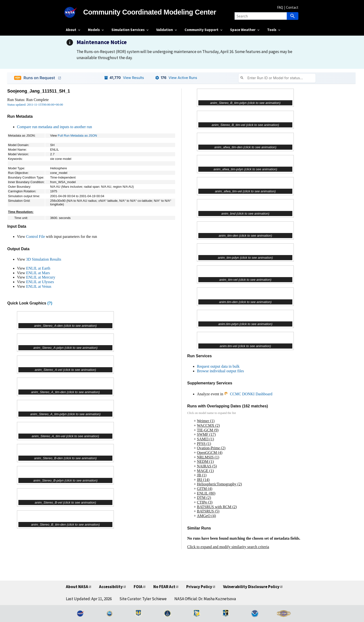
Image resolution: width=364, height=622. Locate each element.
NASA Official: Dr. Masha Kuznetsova (205, 599)
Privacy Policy (199, 587)
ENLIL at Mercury (41, 277)
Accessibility (111, 587)
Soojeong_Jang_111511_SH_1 (39, 91)
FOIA (138, 587)
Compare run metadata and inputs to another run (54, 127)
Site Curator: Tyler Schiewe (143, 599)
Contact (292, 7)
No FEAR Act (164, 587)
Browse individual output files (220, 371)
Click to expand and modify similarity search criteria (228, 547)
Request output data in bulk (218, 366)
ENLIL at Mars (38, 273)
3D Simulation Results (44, 259)
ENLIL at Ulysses (40, 282)
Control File (36, 237)
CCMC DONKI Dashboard (248, 394)
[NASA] (75, 12)
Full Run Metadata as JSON (77, 136)
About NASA (77, 587)
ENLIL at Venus (39, 286)
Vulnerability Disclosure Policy (251, 587)
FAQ (280, 7)
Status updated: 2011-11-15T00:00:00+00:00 (35, 105)
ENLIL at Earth (38, 268)
